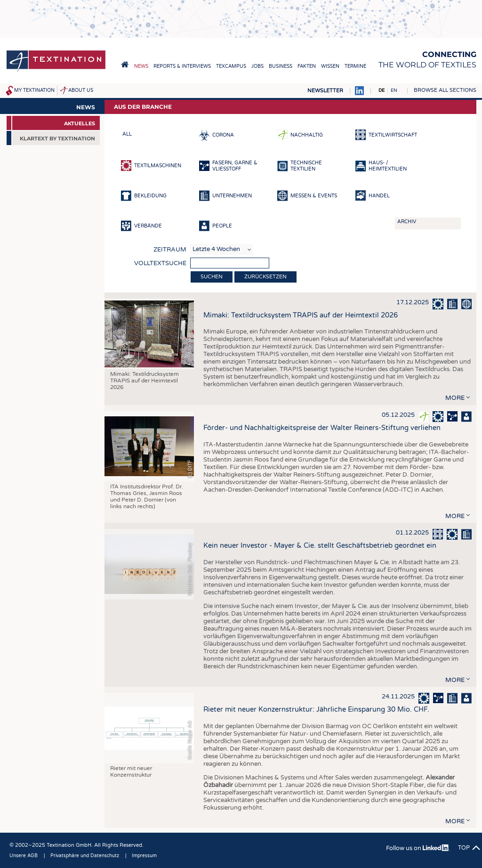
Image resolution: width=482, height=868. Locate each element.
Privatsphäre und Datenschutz (85, 856)
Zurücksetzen (265, 277)
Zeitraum (170, 250)
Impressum (144, 856)
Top (464, 848)
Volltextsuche (160, 263)
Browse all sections (445, 90)
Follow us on (418, 848)
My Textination (34, 90)
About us (81, 90)
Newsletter (325, 91)
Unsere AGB (24, 856)
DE (382, 90)
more (455, 398)
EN (394, 90)
